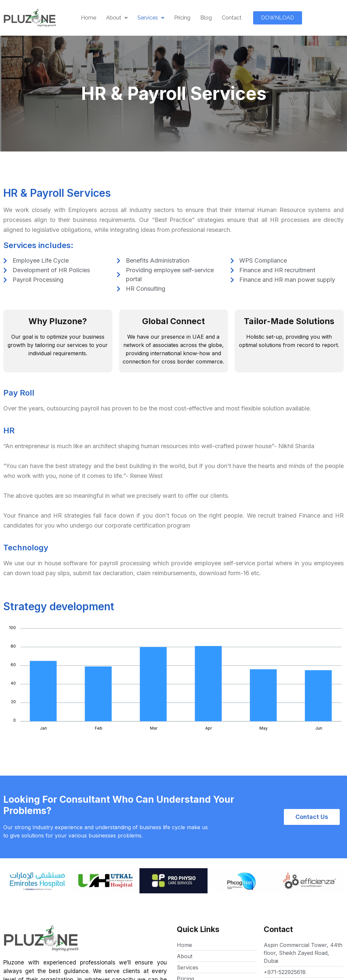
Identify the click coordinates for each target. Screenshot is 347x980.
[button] (278, 18)
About (117, 18)
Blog (206, 18)
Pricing (182, 18)
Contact (232, 18)
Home (89, 18)
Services (151, 18)
